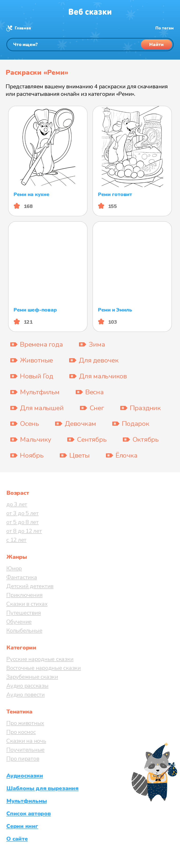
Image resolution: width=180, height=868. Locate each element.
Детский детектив (30, 586)
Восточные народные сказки (44, 668)
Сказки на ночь (26, 741)
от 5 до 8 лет (22, 522)
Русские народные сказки (40, 659)
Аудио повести (26, 695)
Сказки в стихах (27, 604)
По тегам (165, 28)
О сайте (17, 839)
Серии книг (22, 826)
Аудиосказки (25, 776)
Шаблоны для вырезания (42, 788)
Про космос (21, 732)
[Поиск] (90, 45)
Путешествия (24, 613)
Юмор (14, 568)
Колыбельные (24, 631)
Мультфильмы (26, 801)
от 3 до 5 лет (22, 513)
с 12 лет (16, 540)
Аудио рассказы (27, 686)
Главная (23, 28)
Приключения (24, 595)
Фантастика (22, 577)
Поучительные (25, 750)
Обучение (19, 622)
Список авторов (29, 814)
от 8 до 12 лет (24, 531)
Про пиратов (23, 759)
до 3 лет (17, 504)
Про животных (25, 723)
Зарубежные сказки (32, 677)
